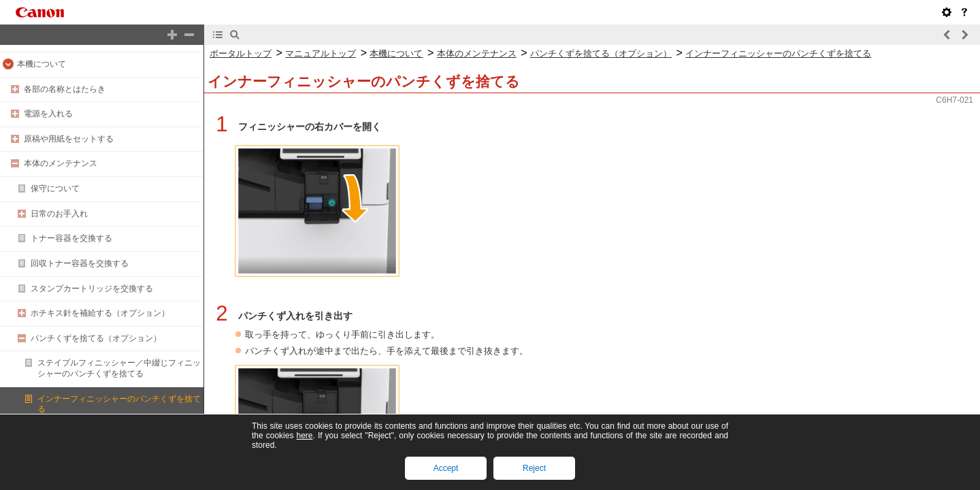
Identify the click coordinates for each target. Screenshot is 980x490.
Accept (446, 468)
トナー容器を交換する (71, 238)
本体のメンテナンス (61, 163)
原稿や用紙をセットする (69, 139)
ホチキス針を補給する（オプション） (100, 313)
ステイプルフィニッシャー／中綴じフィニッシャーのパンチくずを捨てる (119, 368)
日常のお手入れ (59, 214)
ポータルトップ (241, 53)
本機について (42, 64)
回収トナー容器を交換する (80, 263)
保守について (55, 189)
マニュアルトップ (321, 53)
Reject (534, 468)
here (304, 436)
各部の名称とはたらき (65, 89)
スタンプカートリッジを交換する (92, 289)
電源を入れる (48, 114)
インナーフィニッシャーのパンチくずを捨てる (778, 53)
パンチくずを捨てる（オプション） (96, 338)
